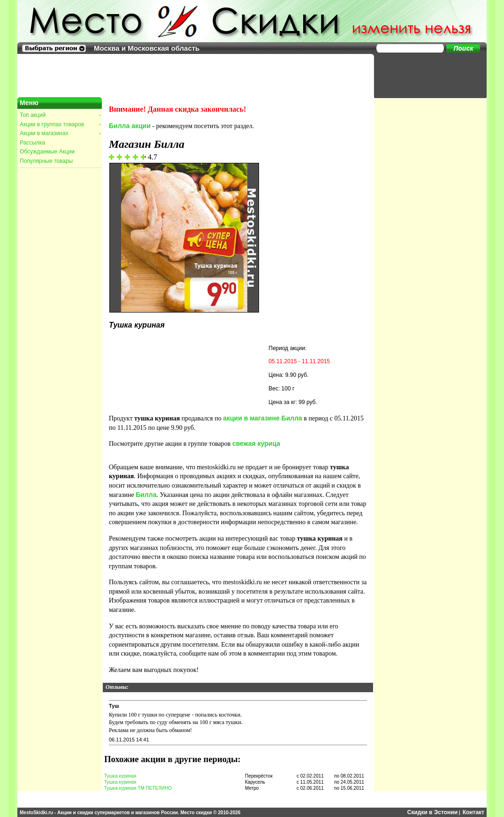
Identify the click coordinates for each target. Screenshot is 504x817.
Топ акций (60, 115)
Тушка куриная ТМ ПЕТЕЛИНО (138, 788)
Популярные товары (46, 161)
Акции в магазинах (60, 133)
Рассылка (32, 143)
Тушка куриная (120, 776)
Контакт (473, 812)
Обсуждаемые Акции (47, 152)
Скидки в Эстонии (432, 812)
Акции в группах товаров (60, 124)
